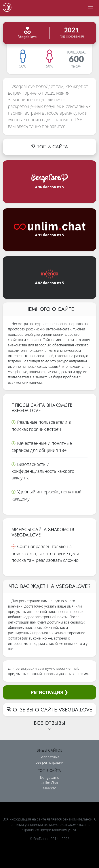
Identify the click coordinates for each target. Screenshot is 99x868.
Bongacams (49, 777)
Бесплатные (49, 757)
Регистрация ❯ (49, 692)
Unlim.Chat (49, 783)
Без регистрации (49, 762)
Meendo (49, 788)
